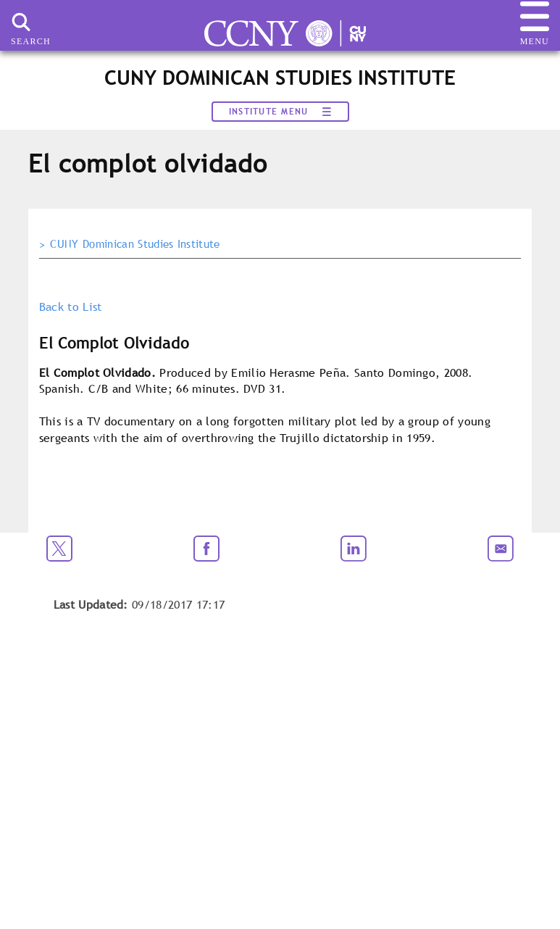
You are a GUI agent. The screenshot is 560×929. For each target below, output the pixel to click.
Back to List (71, 307)
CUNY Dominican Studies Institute (135, 244)
